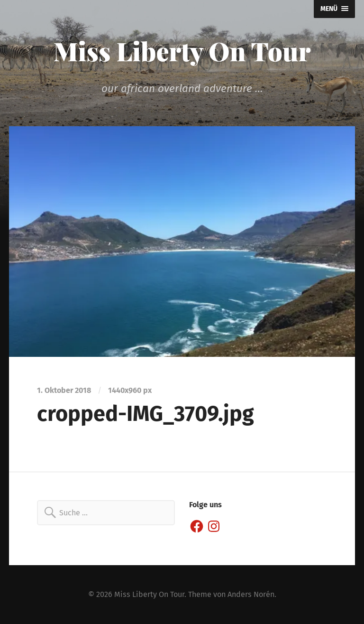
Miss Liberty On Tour (182, 51)
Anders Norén (251, 594)
